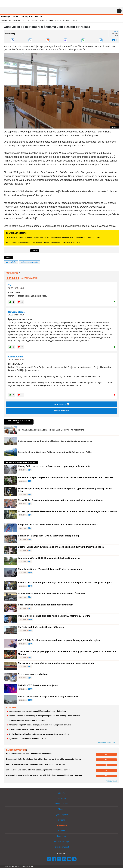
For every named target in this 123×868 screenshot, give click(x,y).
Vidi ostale (112, 781)
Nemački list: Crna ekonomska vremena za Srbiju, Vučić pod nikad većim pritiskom (61, 500)
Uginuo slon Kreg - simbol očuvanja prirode (27, 738)
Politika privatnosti (62, 847)
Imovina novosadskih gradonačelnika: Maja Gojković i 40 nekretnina (51, 430)
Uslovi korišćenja (61, 842)
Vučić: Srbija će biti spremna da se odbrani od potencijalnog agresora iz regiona (59, 640)
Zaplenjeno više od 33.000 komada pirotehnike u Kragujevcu (49, 558)
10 (30, 573)
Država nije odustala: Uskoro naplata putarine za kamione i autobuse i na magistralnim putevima (68, 511)
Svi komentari (61, 404)
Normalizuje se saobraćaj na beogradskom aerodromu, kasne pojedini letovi (57, 663)
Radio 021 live (35, 16)
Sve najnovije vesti (107, 742)
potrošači (11, 262)
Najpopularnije (72, 20)
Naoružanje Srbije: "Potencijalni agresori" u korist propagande (50, 569)
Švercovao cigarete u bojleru (33, 674)
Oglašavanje (61, 825)
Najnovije (5, 16)
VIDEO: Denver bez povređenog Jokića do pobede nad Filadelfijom (37, 711)
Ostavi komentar (61, 411)
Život (29, 20)
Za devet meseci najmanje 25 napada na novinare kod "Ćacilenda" (52, 594)
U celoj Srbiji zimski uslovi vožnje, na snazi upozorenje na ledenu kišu (54, 466)
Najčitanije (44, 20)
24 (30, 644)
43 (30, 586)
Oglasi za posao (19, 16)
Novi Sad (17, 20)
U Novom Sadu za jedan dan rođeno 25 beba (28, 729)
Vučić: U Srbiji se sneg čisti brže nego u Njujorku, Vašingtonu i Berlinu (54, 616)
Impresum (61, 836)
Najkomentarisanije (57, 20)
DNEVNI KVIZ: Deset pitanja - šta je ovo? (39, 685)
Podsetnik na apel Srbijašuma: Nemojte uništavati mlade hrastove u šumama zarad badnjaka (66, 477)
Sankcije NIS (6, 20)
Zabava (35, 20)
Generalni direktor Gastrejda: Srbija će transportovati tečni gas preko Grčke (55, 452)
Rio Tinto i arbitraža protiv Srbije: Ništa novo (41, 627)
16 (30, 689)
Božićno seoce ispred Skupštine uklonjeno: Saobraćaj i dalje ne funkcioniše (55, 441)
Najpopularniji (29, 278)
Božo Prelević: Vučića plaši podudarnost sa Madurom (46, 605)
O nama (62, 820)
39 (30, 620)
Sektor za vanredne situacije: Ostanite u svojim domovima (48, 697)
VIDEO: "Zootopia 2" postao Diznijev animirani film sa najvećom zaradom (40, 725)
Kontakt (61, 831)
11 (30, 631)
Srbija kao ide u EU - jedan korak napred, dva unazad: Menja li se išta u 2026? (58, 525)
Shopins (61, 809)
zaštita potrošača (29, 262)
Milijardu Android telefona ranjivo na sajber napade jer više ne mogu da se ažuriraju (44, 716)
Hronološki (12, 278)
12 (30, 700)
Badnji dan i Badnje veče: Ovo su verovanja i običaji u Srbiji (49, 536)
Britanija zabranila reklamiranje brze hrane (27, 720)
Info (23, 20)
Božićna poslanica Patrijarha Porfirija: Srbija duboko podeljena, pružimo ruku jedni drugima (65, 583)
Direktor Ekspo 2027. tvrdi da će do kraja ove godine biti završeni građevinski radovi (61, 547)
